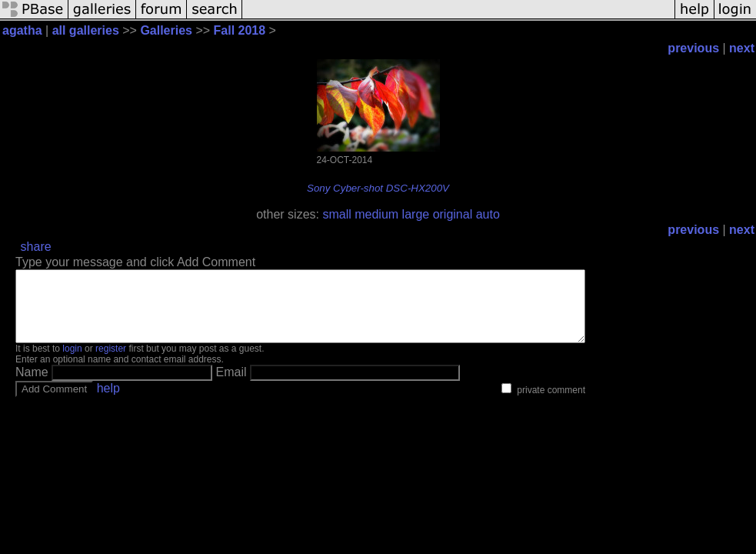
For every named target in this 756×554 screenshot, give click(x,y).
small (336, 214)
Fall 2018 (240, 30)
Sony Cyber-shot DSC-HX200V (378, 188)
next (742, 48)
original (453, 214)
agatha (22, 30)
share (36, 247)
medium (376, 214)
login (72, 362)
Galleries (166, 30)
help (108, 402)
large (416, 214)
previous (693, 48)
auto (488, 214)
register (111, 362)
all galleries (86, 30)
